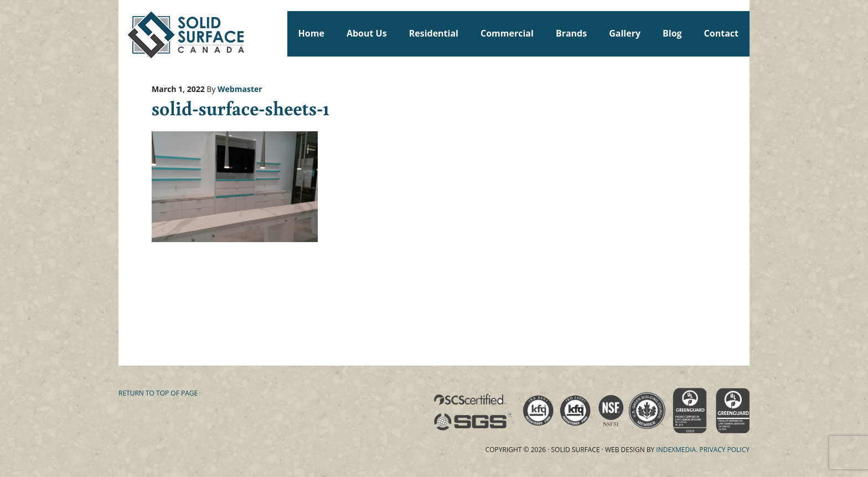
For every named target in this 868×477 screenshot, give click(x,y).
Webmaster (240, 89)
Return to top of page (158, 393)
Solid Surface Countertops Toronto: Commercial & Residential (123, 33)
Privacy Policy (724, 450)
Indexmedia (676, 450)
